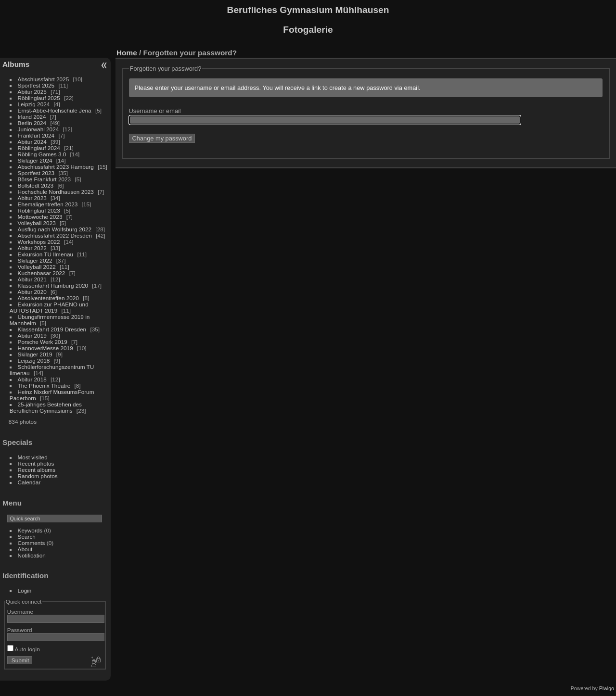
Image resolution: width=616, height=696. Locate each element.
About (25, 549)
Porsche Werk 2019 (43, 342)
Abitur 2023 (32, 198)
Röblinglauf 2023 (39, 210)
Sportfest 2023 (36, 173)
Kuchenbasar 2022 (42, 273)
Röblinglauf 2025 (39, 98)
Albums (16, 64)
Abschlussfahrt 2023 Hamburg (56, 167)
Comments (32, 543)
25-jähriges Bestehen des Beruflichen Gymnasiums (46, 407)
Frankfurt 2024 (36, 135)
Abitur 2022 (32, 248)
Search (27, 537)
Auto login (24, 649)
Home (127, 53)
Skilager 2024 (35, 160)
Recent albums (37, 470)
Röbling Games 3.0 (42, 154)
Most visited (33, 457)
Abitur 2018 (32, 379)
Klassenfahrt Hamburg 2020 (53, 285)
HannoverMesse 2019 (45, 348)
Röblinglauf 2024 (39, 148)
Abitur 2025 (32, 92)
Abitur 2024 (32, 142)
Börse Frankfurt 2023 (45, 179)
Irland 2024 (32, 117)
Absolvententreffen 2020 (48, 298)
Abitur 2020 (32, 292)
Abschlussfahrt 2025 (44, 79)
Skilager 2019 (35, 354)
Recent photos (36, 463)
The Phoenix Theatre (44, 386)
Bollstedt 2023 (36, 185)
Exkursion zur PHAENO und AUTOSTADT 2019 (49, 307)
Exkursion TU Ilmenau (46, 254)
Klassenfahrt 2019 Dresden (52, 329)
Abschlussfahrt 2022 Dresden (55, 235)
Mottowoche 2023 (40, 217)
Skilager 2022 (35, 260)
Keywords (30, 530)
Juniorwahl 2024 (38, 129)
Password (20, 630)
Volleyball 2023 (37, 223)
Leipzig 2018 (34, 361)
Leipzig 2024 (34, 104)
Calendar (29, 482)
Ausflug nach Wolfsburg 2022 (55, 229)
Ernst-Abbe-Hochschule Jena (55, 110)
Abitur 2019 (32, 335)
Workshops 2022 (39, 242)
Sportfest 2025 (36, 85)
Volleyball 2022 (37, 267)
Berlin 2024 (32, 123)
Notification (32, 555)
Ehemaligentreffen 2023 (48, 204)
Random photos (38, 476)
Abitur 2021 (32, 279)
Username (20, 612)
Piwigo (607, 688)
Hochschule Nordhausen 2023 (56, 192)
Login (25, 590)
